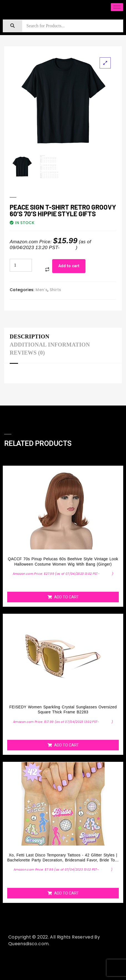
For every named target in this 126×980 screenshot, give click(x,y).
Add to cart (69, 266)
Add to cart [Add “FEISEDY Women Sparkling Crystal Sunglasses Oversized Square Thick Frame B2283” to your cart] (66, 745)
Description (30, 337)
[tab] (31, 337)
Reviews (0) (27, 353)
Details (68, 248)
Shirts (56, 290)
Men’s (41, 290)
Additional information (50, 345)
